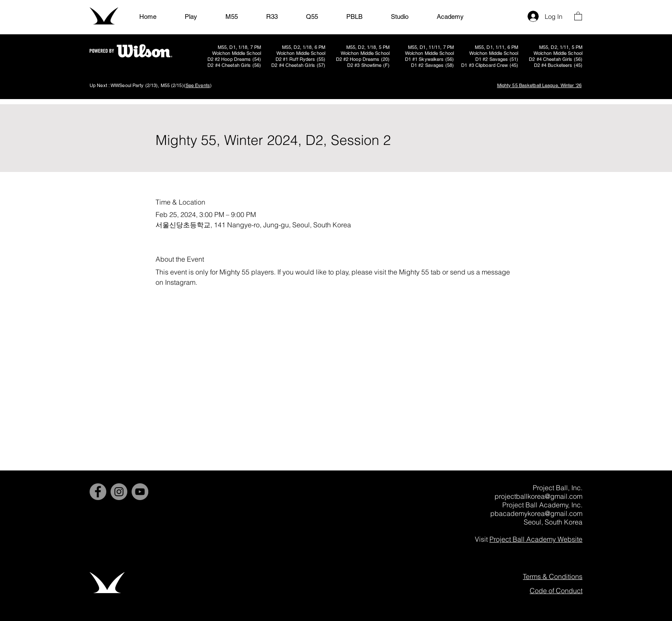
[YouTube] (140, 492)
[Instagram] (119, 492)
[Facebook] (98, 492)
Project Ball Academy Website (536, 539)
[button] (578, 16)
